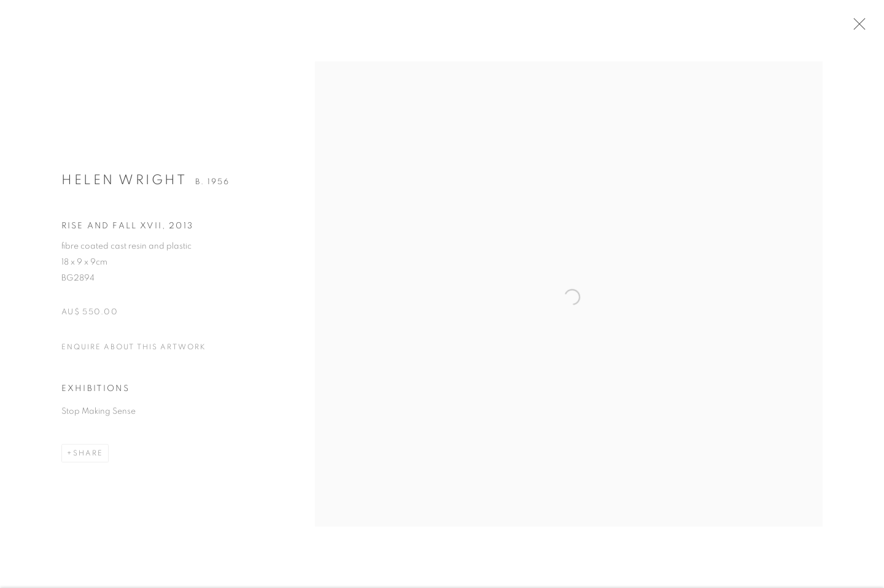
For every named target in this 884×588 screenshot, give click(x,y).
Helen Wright (124, 186)
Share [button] (88, 460)
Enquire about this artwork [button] (134, 353)
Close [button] (869, 28)
